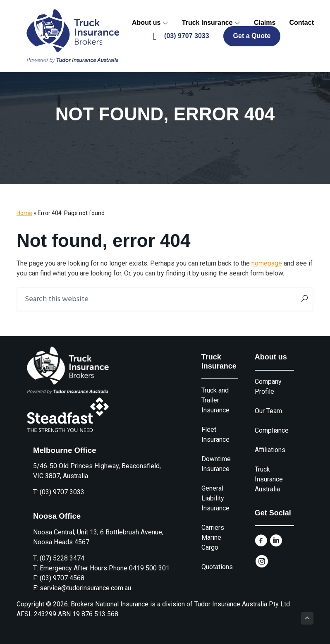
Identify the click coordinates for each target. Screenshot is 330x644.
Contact (301, 23)
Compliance (272, 430)
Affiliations (270, 450)
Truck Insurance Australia (269, 479)
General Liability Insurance (215, 498)
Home (24, 213)
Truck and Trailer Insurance (215, 400)
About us (150, 23)
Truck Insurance (211, 23)
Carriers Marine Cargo (213, 537)
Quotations (217, 567)
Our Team (268, 411)
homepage (267, 263)
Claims (265, 23)
